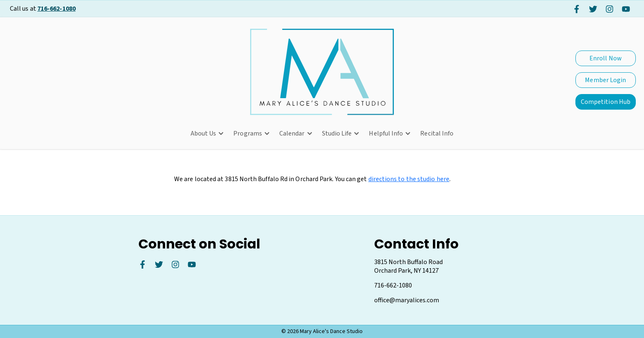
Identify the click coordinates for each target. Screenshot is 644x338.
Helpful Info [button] (386, 133)
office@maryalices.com (407, 300)
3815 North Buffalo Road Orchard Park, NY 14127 (408, 266)
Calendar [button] (292, 133)
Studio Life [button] (337, 133)
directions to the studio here (409, 181)
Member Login (605, 80)
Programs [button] (248, 133)
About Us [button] (204, 133)
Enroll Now (606, 58)
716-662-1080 (56, 9)
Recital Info (437, 133)
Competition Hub (606, 102)
